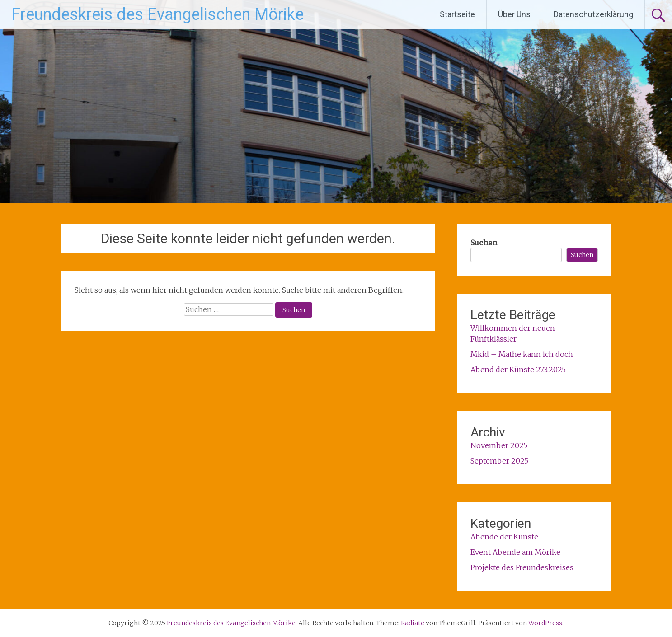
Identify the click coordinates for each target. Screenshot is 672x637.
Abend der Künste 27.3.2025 (518, 370)
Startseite (457, 14)
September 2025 (499, 461)
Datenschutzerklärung (593, 14)
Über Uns (514, 14)
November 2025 (499, 445)
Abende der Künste (504, 537)
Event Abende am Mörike (515, 552)
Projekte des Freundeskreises (522, 567)
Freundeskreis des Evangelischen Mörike (157, 14)
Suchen (484, 243)
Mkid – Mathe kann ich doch (522, 354)
